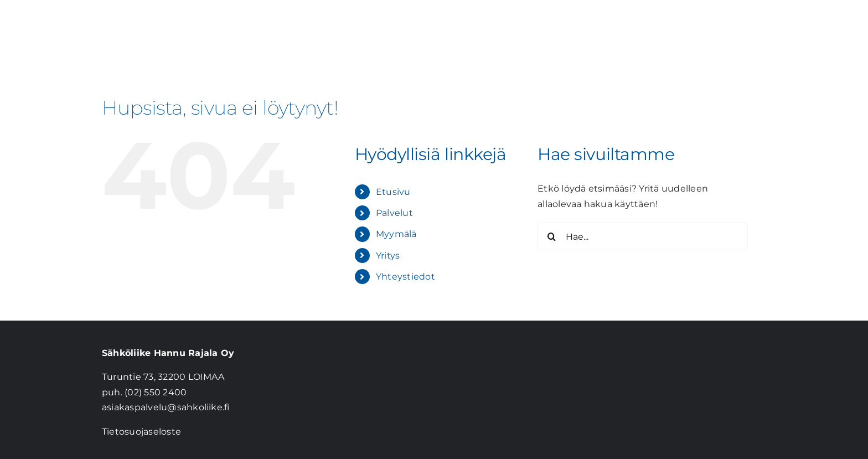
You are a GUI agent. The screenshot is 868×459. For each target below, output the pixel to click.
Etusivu (393, 192)
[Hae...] (643, 236)
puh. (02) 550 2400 (144, 392)
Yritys (388, 256)
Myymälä (396, 234)
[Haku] (551, 236)
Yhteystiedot (405, 277)
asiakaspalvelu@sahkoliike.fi (166, 407)
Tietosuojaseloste (141, 432)
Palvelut (394, 213)
